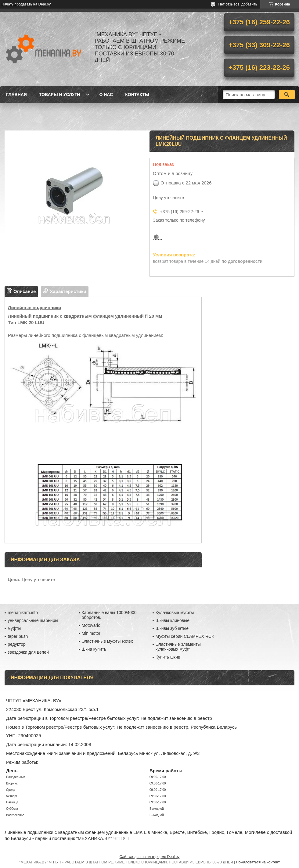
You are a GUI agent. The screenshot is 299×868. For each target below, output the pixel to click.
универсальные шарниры (33, 620)
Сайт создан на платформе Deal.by (150, 857)
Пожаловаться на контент (258, 862)
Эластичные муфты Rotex (107, 641)
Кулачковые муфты (175, 613)
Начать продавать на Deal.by (26, 4)
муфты (14, 628)
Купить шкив (168, 657)
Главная (16, 95)
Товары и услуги (60, 95)
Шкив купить (94, 649)
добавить (249, 4)
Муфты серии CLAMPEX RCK (185, 636)
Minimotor (91, 633)
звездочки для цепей (28, 652)
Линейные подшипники (34, 307)
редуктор (17, 644)
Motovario (91, 625)
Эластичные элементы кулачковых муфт (178, 647)
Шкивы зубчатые (172, 628)
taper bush (18, 636)
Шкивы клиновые (173, 620)
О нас (106, 95)
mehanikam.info (23, 613)
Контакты (137, 95)
